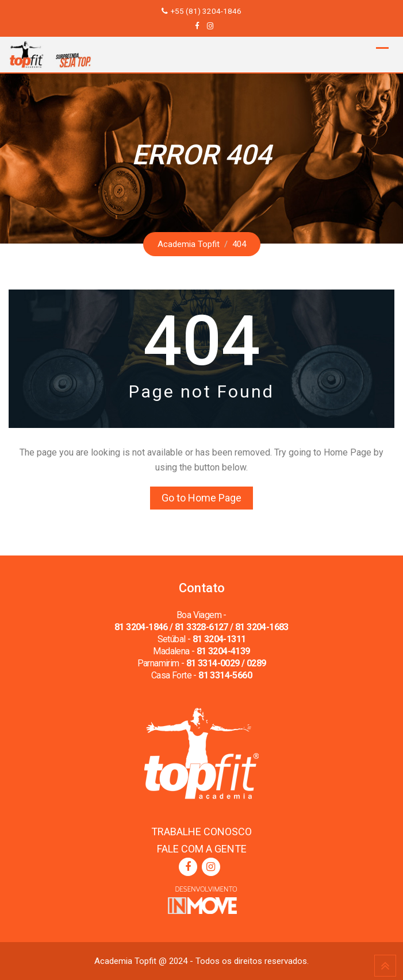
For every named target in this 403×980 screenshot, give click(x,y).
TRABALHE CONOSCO (201, 832)
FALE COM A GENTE (202, 849)
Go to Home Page (201, 498)
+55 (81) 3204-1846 (206, 11)
